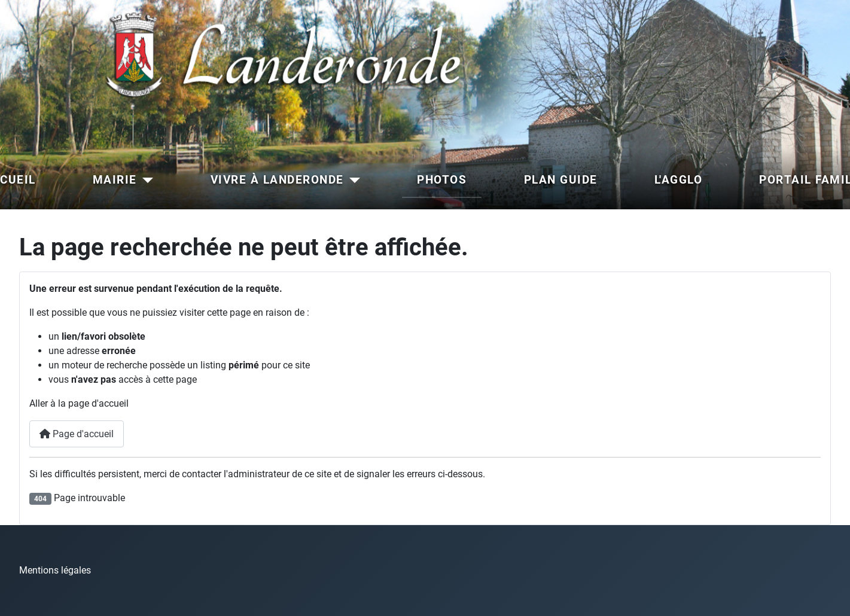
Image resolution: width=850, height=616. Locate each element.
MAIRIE (115, 180)
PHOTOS (442, 180)
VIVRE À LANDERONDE (277, 180)
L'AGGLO (679, 180)
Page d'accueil (77, 434)
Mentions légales (55, 570)
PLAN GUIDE (561, 180)
